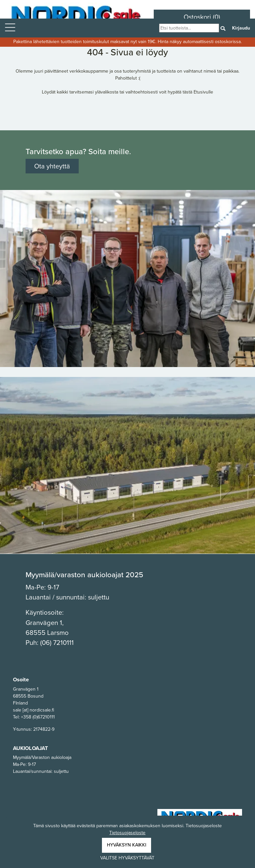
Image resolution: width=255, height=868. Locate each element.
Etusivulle (203, 92)
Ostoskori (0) (202, 17)
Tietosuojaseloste (127, 833)
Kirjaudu (241, 28)
